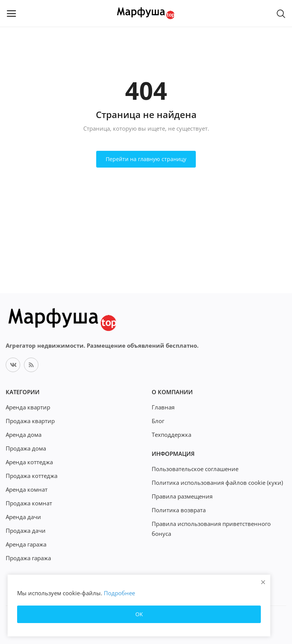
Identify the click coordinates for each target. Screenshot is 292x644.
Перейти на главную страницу (146, 159)
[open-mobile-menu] (11, 13)
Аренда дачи (23, 517)
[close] (263, 582)
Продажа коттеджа (32, 476)
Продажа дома (26, 448)
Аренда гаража (26, 544)
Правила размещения (182, 496)
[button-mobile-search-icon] (281, 13)
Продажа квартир (30, 421)
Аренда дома (24, 435)
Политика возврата (179, 510)
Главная (163, 407)
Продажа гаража (28, 558)
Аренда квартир (28, 407)
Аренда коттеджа (29, 462)
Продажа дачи (26, 531)
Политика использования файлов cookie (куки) (217, 483)
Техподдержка (171, 435)
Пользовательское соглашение (195, 469)
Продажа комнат (29, 503)
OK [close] (139, 614)
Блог (158, 421)
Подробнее (119, 593)
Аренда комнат (27, 489)
